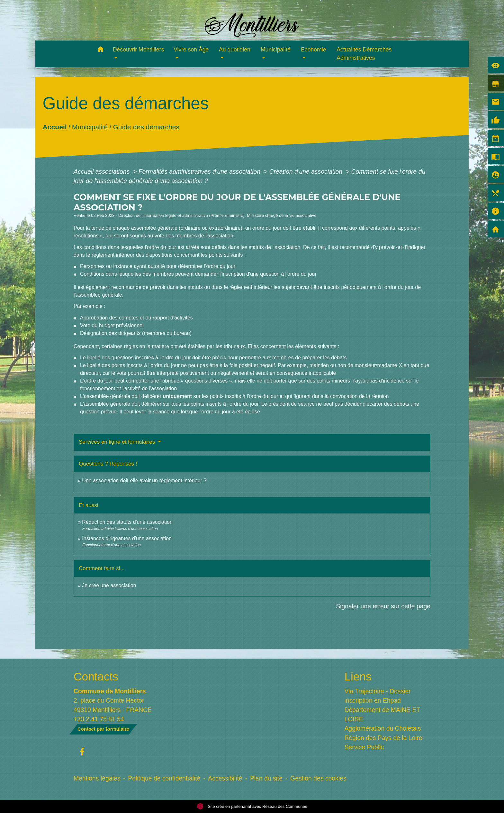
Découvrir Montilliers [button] (138, 50)
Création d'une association (306, 171)
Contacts (96, 676)
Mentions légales (97, 778)
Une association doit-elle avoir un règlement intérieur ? (144, 480)
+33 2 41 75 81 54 (99, 719)
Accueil (54, 127)
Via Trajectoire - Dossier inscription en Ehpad (378, 696)
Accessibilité (225, 778)
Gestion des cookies (318, 778)
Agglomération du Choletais (383, 728)
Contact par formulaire (103, 729)
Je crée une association (109, 585)
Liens (358, 676)
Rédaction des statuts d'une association (127, 522)
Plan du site (266, 778)
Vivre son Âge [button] (191, 50)
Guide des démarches (146, 127)
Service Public (364, 747)
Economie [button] (313, 50)
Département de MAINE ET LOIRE (382, 714)
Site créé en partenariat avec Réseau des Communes (252, 806)
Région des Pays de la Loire (383, 738)
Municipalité (90, 127)
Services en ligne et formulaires (118, 442)
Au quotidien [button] (235, 50)
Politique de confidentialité (164, 778)
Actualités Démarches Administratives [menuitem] (364, 54)
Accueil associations (103, 171)
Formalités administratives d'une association (200, 171)
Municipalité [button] (276, 50)
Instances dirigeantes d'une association (127, 538)
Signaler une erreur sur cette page (383, 606)
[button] (100, 50)
